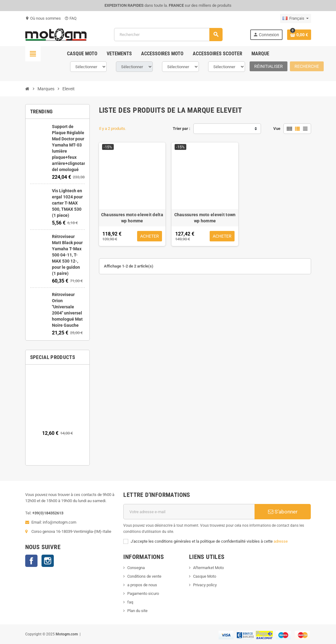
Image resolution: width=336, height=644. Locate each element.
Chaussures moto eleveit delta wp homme (132, 218)
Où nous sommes (43, 18)
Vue (277, 129)
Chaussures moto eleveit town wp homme (205, 218)
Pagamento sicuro (143, 593)
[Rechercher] (168, 35)
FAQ (71, 18)
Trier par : (182, 129)
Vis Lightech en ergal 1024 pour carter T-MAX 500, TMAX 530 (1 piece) (67, 203)
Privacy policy (205, 585)
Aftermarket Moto (208, 568)
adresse (281, 541)
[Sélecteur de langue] (296, 18)
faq (130, 602)
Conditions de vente (144, 576)
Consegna (136, 568)
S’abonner (283, 512)
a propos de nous (142, 585)
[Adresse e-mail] (189, 512)
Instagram (48, 561)
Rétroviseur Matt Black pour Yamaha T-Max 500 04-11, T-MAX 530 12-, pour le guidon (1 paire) (67, 255)
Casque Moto (205, 576)
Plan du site (137, 611)
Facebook (31, 561)
